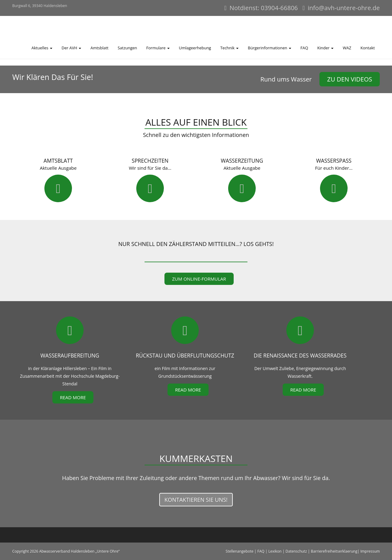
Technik (229, 48)
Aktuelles (42, 48)
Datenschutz (296, 551)
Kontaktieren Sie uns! (196, 500)
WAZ (347, 48)
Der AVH (71, 48)
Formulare (158, 48)
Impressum (370, 551)
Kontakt (368, 48)
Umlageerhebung (195, 48)
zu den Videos (350, 79)
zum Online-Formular (199, 279)
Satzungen (127, 48)
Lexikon (275, 551)
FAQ (304, 48)
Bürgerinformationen (269, 48)
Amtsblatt (99, 48)
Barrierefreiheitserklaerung (334, 551)
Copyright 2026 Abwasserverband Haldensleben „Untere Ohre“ (66, 551)
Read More (73, 397)
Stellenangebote (240, 551)
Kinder (325, 48)
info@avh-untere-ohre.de (344, 8)
